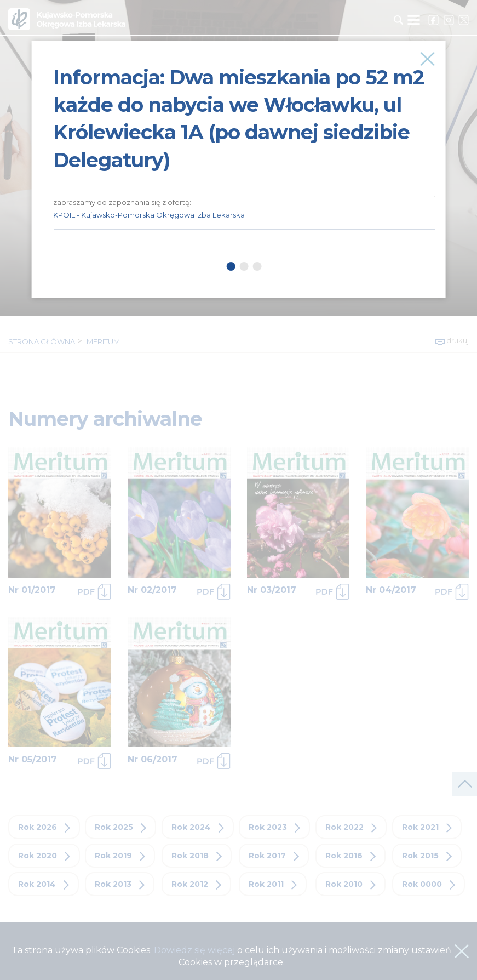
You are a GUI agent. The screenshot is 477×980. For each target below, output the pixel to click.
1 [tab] (231, 266)
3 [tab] (257, 266)
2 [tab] (244, 266)
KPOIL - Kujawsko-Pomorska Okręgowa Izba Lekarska (149, 215)
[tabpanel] (244, 135)
